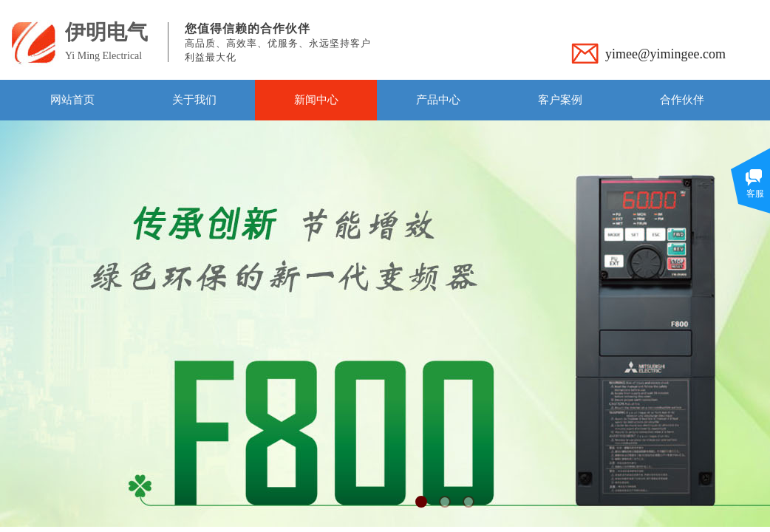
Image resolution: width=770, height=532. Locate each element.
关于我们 (194, 100)
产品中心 (438, 100)
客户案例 (560, 100)
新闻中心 (316, 100)
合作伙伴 (682, 100)
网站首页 (72, 100)
